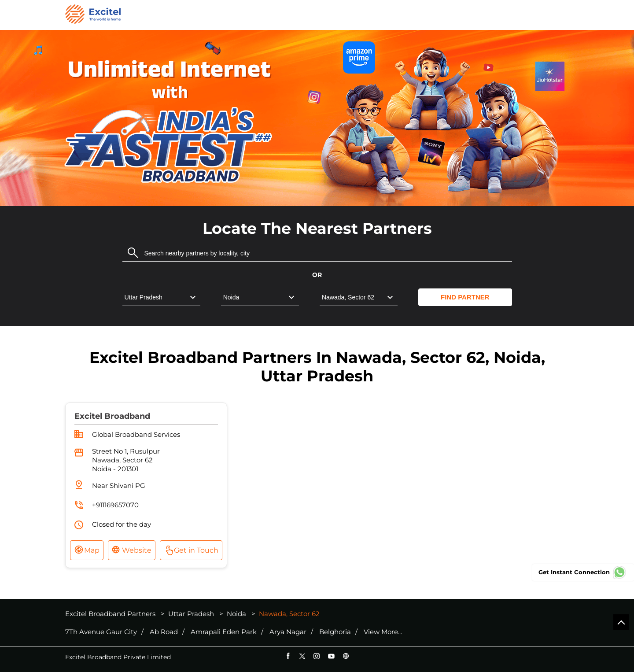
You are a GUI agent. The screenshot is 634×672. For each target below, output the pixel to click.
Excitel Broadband (112, 416)
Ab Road (164, 632)
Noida (236, 614)
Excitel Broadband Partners (111, 614)
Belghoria (335, 632)
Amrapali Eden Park (224, 632)
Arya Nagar (288, 632)
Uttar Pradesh (191, 614)
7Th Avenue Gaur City (101, 632)
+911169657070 (115, 505)
